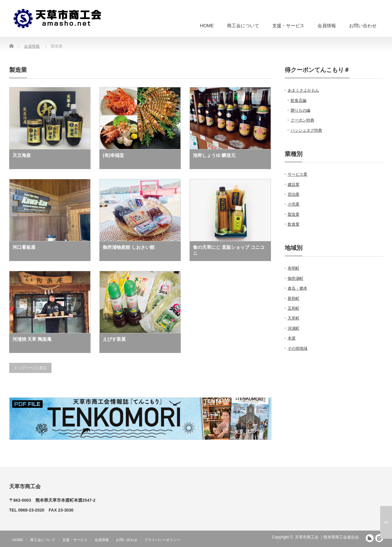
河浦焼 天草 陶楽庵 (32, 339)
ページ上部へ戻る (386, 522)
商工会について (243, 26)
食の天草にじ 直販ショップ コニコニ (229, 250)
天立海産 (22, 155)
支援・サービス (288, 26)
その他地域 (298, 348)
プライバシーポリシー (162, 540)
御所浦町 (296, 278)
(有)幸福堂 (113, 155)
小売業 (294, 204)
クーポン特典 (302, 120)
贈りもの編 (300, 110)
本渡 (292, 338)
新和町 (294, 298)
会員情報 (327, 26)
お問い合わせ (363, 26)
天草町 (294, 318)
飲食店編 (299, 100)
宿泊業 (294, 194)
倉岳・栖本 (298, 288)
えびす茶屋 (114, 339)
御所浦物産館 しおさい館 (129, 247)
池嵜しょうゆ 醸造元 (214, 155)
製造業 (294, 214)
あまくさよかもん (303, 90)
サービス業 (298, 174)
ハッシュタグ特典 (306, 130)
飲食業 (294, 224)
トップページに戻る (30, 368)
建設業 (294, 185)
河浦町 (294, 328)
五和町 (294, 308)
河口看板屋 (24, 247)
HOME (207, 26)
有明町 (294, 268)
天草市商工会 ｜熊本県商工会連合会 (327, 537)
